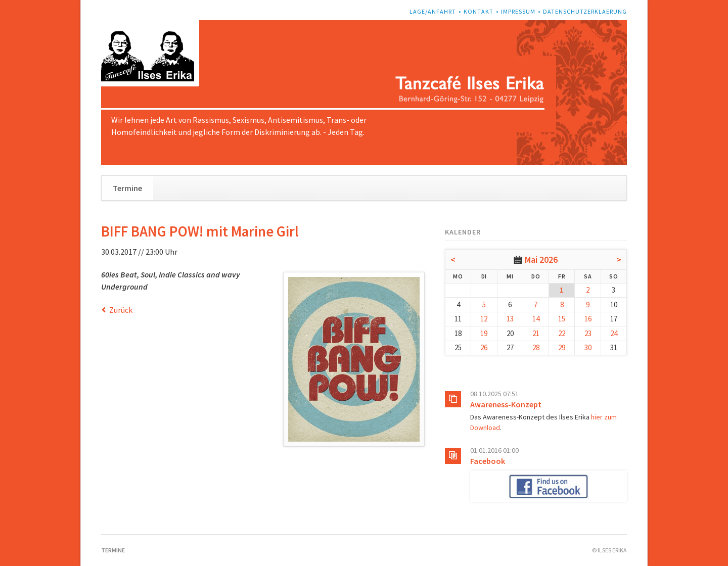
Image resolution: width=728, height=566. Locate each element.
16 (588, 319)
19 (484, 333)
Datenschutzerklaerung (585, 11)
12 (484, 319)
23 (588, 333)
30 (588, 347)
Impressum (518, 11)
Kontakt (479, 11)
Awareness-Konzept (506, 404)
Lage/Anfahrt (433, 11)
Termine (127, 188)
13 (510, 319)
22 (562, 333)
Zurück (121, 310)
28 (536, 347)
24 (614, 333)
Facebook (488, 461)
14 (536, 319)
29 (562, 347)
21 (536, 333)
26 (484, 347)
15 (562, 319)
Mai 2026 (541, 260)
